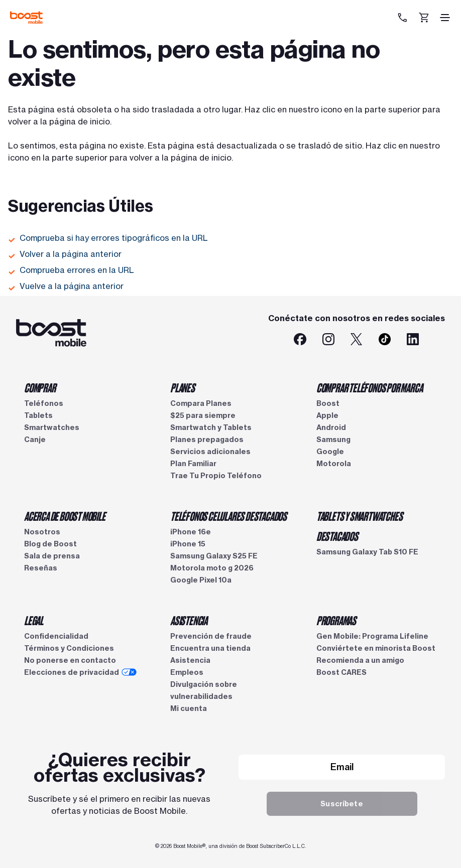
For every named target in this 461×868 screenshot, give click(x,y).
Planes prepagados (207, 440)
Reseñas (41, 568)
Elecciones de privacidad (80, 672)
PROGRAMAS (336, 620)
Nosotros (42, 532)
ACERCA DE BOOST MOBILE (65, 516)
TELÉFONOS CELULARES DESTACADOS (228, 516)
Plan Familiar (193, 464)
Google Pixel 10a (201, 580)
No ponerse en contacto (70, 660)
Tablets (38, 415)
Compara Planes (201, 403)
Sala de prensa (52, 556)
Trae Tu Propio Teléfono (216, 476)
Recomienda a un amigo (360, 660)
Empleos (187, 672)
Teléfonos (44, 403)
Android (331, 427)
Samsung (333, 440)
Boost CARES (341, 672)
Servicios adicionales (210, 452)
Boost (328, 403)
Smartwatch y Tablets (211, 427)
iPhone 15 (188, 544)
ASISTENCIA (189, 620)
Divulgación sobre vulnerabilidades (204, 690)
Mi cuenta (189, 708)
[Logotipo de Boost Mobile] (26, 18)
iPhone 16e (191, 532)
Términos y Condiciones (69, 648)
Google (330, 452)
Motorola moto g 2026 (212, 568)
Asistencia (190, 660)
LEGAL (34, 620)
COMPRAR (40, 387)
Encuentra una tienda (210, 648)
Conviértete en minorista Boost (376, 648)
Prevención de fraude (211, 636)
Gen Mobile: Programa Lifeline (372, 636)
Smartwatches (52, 427)
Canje (35, 440)
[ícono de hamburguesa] (445, 18)
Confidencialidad (56, 636)
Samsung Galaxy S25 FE (214, 556)
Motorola (334, 464)
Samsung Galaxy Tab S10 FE (367, 552)
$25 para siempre (203, 415)
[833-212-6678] (404, 18)
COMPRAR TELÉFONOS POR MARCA (370, 387)
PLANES (183, 387)
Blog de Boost (50, 544)
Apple (327, 415)
